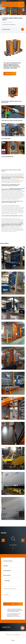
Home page (4, 22)
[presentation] (3, 540)
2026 (8, 635)
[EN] (15, 4)
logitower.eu (18, 635)
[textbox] (13, 595)
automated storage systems (16, 176)
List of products (10, 22)
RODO (13, 640)
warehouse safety (11, 210)
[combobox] (13, 595)
